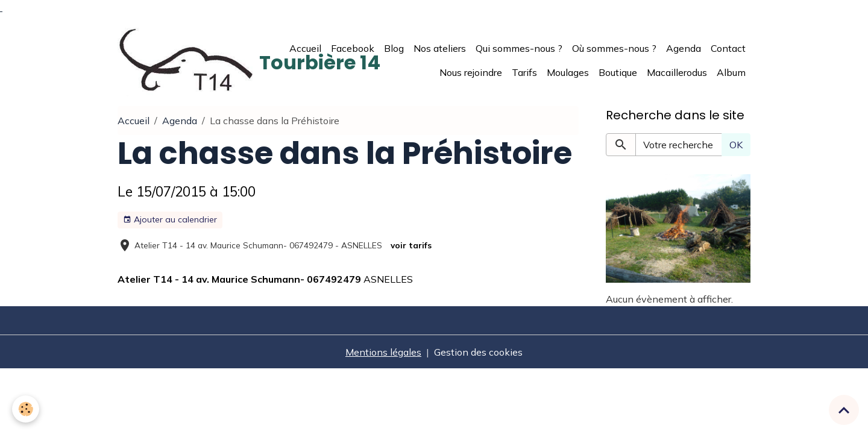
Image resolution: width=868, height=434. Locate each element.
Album (731, 72)
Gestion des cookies (478, 352)
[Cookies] (26, 409)
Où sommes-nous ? (614, 48)
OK (736, 145)
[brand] (196, 60)
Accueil (305, 48)
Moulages (568, 72)
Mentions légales (383, 352)
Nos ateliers (440, 48)
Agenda (684, 48)
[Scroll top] (844, 410)
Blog (394, 48)
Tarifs (524, 72)
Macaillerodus (677, 72)
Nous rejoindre (471, 72)
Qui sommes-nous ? (519, 48)
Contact (728, 48)
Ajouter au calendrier (170, 220)
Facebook (353, 48)
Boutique (618, 72)
